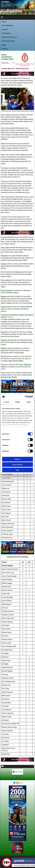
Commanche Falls (7, 237)
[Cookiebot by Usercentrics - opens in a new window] (25, 397)
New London (5, 280)
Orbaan (4, 264)
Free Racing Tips (8, 41)
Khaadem (4, 256)
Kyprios (4, 332)
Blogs (4, 45)
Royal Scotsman (7, 290)
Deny (17, 470)
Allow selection (17, 465)
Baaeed (4, 296)
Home (4, 22)
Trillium (4, 307)
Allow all (17, 459)
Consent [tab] (6, 402)
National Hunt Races (9, 37)
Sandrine (4, 340)
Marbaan (4, 348)
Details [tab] (18, 402)
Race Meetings (7, 26)
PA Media (31, 111)
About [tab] (29, 402)
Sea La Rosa (5, 248)
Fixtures (5, 49)
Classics (5, 29)
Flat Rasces (6, 33)
